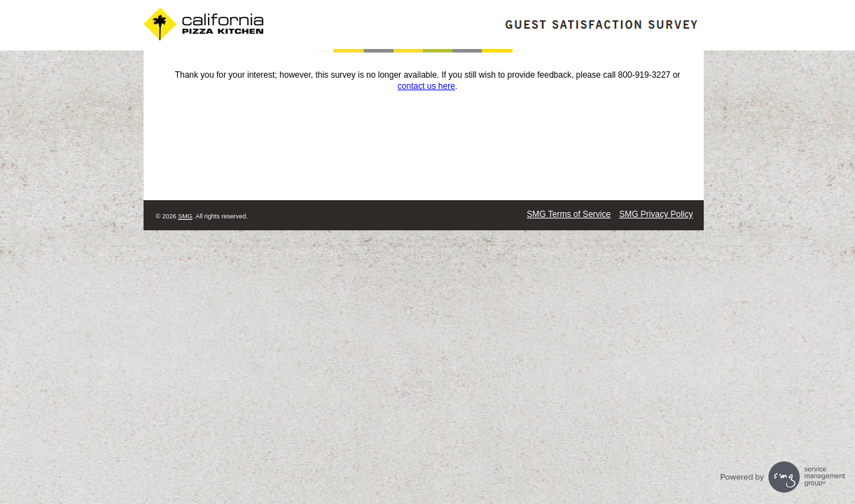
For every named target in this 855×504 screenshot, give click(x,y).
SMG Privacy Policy (656, 214)
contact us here (426, 86)
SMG (185, 216)
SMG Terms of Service (569, 214)
